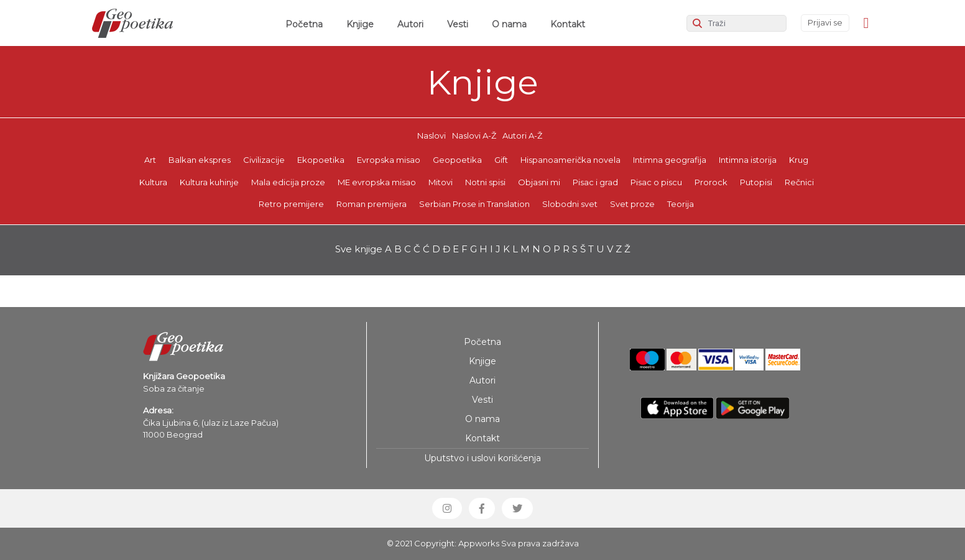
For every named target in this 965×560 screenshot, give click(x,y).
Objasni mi (539, 182)
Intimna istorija (748, 160)
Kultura (153, 182)
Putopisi (756, 182)
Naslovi (432, 135)
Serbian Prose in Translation (474, 204)
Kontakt (568, 24)
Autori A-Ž (522, 135)
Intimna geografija (670, 160)
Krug (799, 160)
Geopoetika (457, 160)
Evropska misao (389, 160)
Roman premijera (372, 204)
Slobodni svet (570, 204)
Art (150, 160)
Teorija (681, 204)
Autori (410, 24)
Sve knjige (359, 249)
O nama (509, 24)
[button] (447, 508)
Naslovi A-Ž (474, 135)
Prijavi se (825, 22)
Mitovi (441, 182)
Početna (307, 24)
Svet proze (632, 204)
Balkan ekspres (200, 160)
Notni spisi (485, 182)
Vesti (458, 24)
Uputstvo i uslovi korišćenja (482, 458)
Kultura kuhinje (209, 182)
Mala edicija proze (288, 182)
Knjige (360, 24)
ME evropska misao (377, 182)
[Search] (736, 23)
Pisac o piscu (656, 182)
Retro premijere (291, 204)
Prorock (711, 182)
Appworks (479, 543)
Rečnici (799, 182)
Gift (501, 160)
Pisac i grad (595, 182)
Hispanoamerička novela (570, 160)
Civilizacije (264, 160)
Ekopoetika (321, 160)
